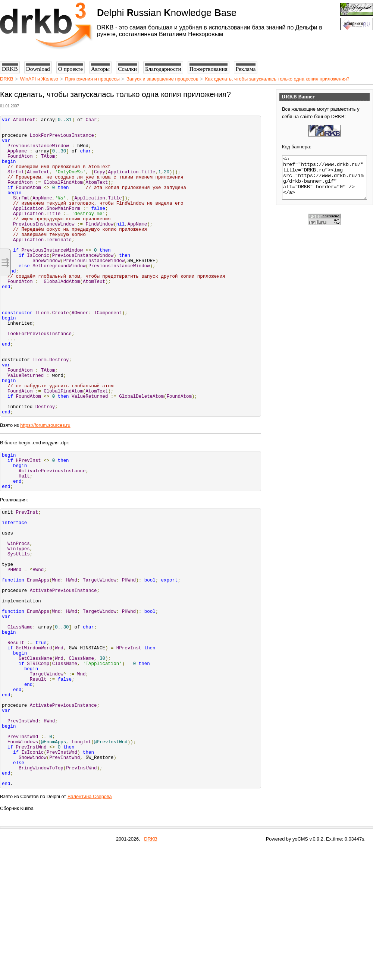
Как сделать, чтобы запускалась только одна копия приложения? (277, 79)
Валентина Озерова (90, 927)
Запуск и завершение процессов (162, 79)
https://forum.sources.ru (45, 489)
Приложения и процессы (92, 79)
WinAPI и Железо (39, 79)
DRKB (7, 79)
